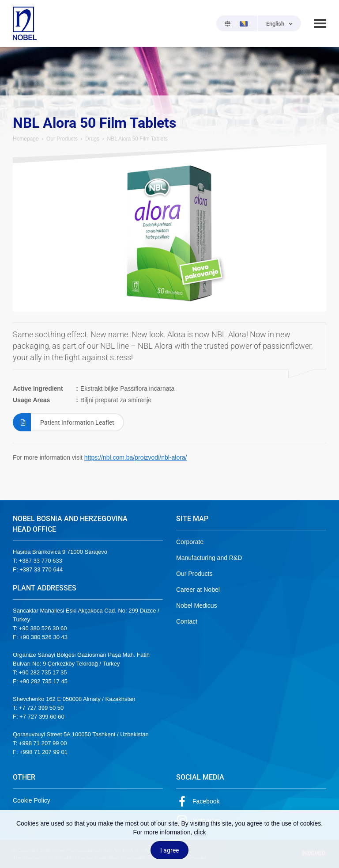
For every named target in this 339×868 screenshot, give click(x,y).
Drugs (92, 139)
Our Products (62, 139)
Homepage (26, 139)
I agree (169, 850)
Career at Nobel (198, 590)
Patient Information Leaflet (64, 422)
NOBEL (25, 23)
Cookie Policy (32, 800)
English (275, 24)
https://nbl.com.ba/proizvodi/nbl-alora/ (136, 457)
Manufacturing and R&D (209, 558)
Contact (187, 621)
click (200, 832)
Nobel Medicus (197, 605)
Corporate (190, 542)
